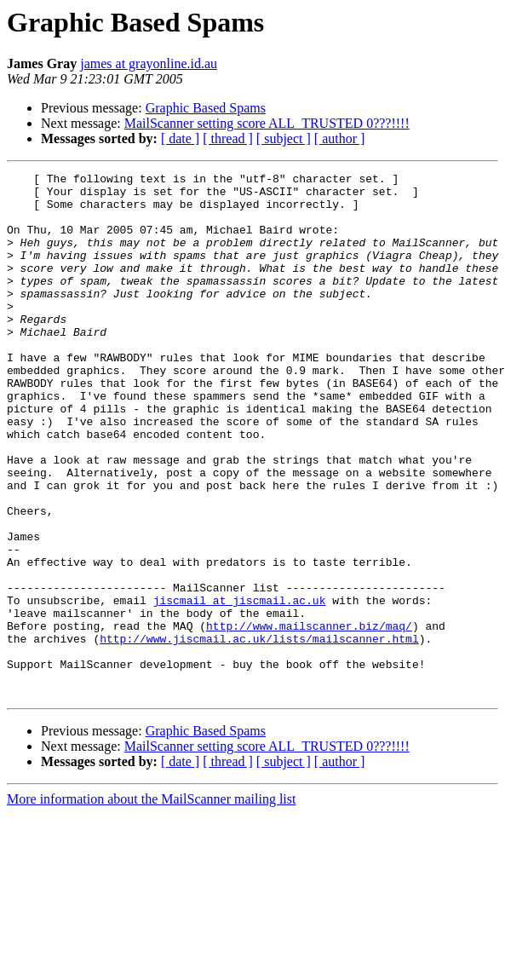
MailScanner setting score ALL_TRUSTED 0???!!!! (267, 123)
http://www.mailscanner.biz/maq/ (309, 718)
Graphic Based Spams (206, 108)
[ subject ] (284, 138)
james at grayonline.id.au (149, 63)
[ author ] (340, 138)
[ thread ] (228, 138)
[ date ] (180, 138)
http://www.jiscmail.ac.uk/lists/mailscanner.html (259, 733)
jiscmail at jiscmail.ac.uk (240, 687)
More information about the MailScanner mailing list (151, 904)
